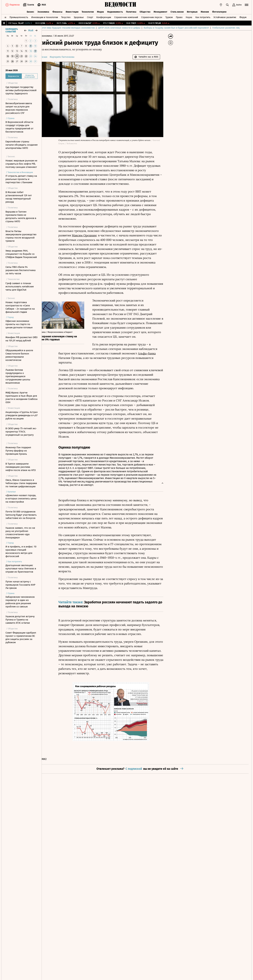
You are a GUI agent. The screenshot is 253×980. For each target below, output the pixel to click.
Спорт (90, 17)
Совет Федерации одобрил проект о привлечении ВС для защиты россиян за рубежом (21, 638)
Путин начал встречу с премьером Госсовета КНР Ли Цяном (20, 585)
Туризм (169, 17)
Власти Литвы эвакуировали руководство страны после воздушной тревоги (21, 236)
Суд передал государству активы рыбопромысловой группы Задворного (21, 90)
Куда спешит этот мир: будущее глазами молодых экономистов (99, 28)
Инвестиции (72, 11)
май (31, 30)
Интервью (192, 11)
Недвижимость (115, 11)
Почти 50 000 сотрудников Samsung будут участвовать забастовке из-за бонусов (21, 515)
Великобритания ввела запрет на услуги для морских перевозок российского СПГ (19, 108)
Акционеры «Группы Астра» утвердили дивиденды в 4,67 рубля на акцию (22, 415)
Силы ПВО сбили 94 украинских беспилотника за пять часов (20, 270)
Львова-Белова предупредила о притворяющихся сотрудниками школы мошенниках (18, 376)
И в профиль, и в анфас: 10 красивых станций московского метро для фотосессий (21, 551)
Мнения (205, 11)
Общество (145, 11)
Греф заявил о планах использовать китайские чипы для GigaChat (20, 287)
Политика (131, 11)
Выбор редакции (54, 28)
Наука (189, 17)
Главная (50, 36)
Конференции (104, 17)
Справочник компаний (126, 17)
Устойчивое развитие (225, 17)
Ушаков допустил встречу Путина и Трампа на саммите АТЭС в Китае (20, 620)
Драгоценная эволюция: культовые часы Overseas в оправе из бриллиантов (21, 569)
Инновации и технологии (45, 17)
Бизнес (30, 11)
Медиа (100, 11)
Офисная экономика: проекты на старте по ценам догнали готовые (19, 324)
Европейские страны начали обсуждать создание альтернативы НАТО (22, 145)
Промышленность (19, 17)
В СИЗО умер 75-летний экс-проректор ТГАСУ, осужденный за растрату (21, 432)
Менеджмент (160, 11)
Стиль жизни (177, 11)
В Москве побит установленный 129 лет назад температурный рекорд (19, 197)
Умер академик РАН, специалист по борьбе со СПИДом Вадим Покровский (21, 254)
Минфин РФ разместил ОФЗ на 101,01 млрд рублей (21, 339)
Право (179, 17)
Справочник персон (152, 17)
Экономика (43, 11)
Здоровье (79, 17)
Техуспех (66, 17)
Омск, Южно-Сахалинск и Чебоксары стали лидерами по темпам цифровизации (21, 483)
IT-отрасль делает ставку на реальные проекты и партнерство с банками (21, 179)
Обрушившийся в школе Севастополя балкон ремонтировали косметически (19, 355)
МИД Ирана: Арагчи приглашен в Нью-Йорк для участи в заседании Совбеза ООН (21, 397)
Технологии (88, 11)
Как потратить (203, 17)
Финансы (57, 11)
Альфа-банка (163, 353)
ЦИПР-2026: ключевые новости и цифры (157, 28)
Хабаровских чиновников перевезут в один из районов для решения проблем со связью (20, 602)
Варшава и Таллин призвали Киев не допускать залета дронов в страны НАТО (21, 217)
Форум (243, 17)
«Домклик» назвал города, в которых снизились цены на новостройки (21, 499)
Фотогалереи (219, 11)
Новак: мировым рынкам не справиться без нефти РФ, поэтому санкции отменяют (21, 164)
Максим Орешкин (100, 235)
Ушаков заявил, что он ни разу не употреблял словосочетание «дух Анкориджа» (20, 533)
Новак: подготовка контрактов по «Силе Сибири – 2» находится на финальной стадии (20, 307)
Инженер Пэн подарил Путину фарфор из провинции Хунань (18, 451)
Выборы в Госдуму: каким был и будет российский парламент (214, 28)
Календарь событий (12, 30)
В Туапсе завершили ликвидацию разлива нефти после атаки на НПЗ (21, 467)
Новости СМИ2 (54, 759)
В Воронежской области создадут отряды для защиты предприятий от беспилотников (19, 127)
